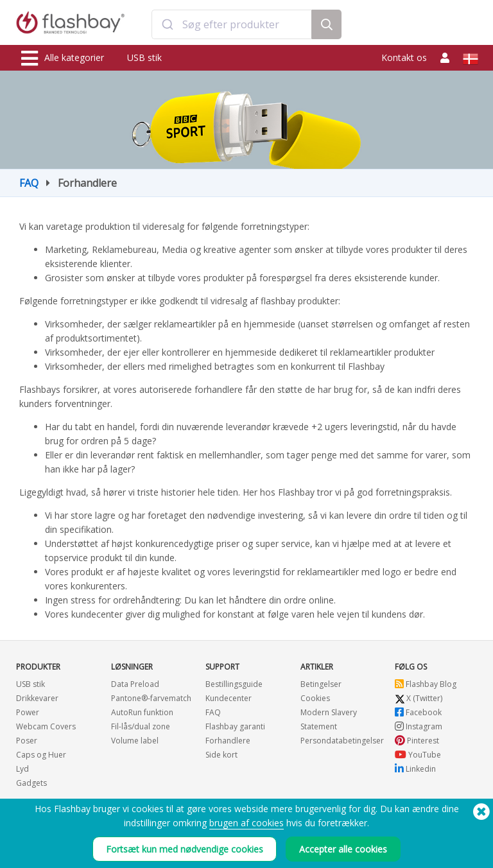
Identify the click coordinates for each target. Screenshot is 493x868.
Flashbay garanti (235, 726)
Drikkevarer (37, 698)
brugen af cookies (246, 823)
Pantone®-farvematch (151, 698)
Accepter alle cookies (343, 849)
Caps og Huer (41, 755)
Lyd (22, 769)
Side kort (221, 755)
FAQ (29, 183)
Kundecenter (229, 698)
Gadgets (31, 783)
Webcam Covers (46, 726)
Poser (27, 741)
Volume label (135, 741)
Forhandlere (228, 741)
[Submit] (167, 24)
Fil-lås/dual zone (141, 726)
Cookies (315, 698)
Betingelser (321, 684)
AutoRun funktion (142, 712)
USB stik (144, 57)
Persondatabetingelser (342, 741)
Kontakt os (404, 57)
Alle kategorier (63, 58)
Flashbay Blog (426, 684)
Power (28, 712)
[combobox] (231, 24)
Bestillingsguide (234, 684)
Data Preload (135, 684)
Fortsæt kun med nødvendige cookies (185, 849)
